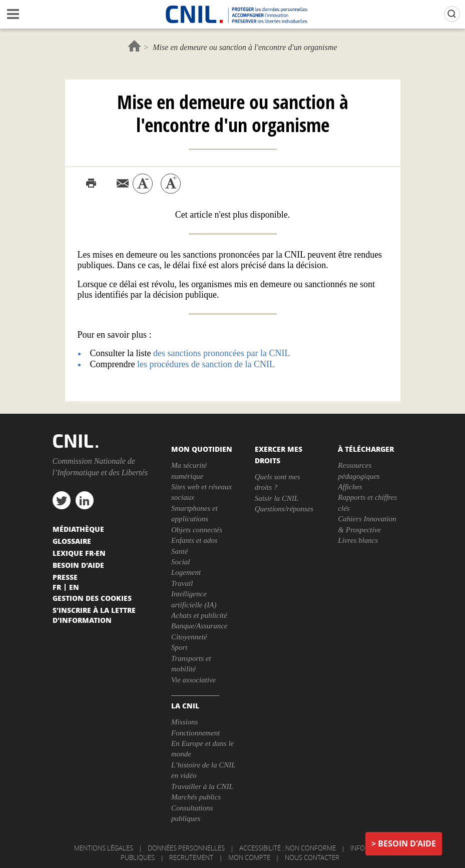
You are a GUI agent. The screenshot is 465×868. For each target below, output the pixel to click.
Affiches (350, 487)
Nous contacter (312, 857)
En (74, 587)
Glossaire (72, 541)
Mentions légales (104, 848)
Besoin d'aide (407, 843)
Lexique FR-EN (79, 553)
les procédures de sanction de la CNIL (206, 364)
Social (181, 562)
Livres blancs (358, 540)
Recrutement (191, 857)
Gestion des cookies (92, 598)
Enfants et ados (194, 540)
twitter (62, 500)
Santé (179, 551)
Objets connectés (197, 530)
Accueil (134, 46)
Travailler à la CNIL (202, 786)
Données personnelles (186, 848)
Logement (186, 572)
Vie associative (193, 680)
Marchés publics (196, 797)
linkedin (85, 500)
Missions (184, 722)
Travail (182, 583)
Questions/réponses (284, 509)
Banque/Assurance (199, 626)
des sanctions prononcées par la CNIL (221, 353)
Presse (65, 577)
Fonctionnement (195, 733)
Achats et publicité (199, 615)
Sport (179, 647)
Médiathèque (78, 529)
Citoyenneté (189, 637)
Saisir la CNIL (277, 498)
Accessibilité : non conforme (288, 848)
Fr (57, 587)
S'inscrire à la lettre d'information (94, 615)
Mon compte (249, 857)
